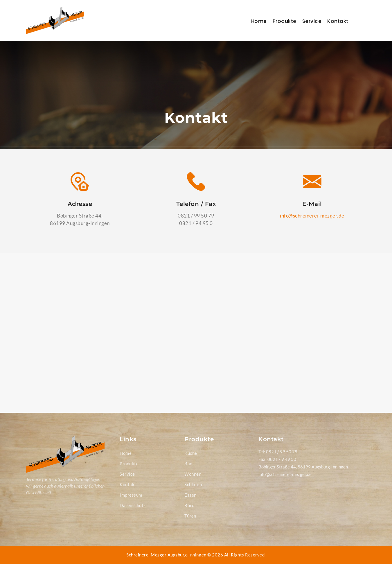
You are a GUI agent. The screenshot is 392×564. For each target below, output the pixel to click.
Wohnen (193, 474)
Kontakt (338, 21)
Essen (190, 495)
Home (259, 21)
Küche (191, 453)
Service (312, 21)
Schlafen (193, 484)
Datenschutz (133, 505)
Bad (188, 464)
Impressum (131, 495)
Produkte (285, 21)
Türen (190, 516)
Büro (189, 505)
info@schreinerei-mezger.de (312, 216)
